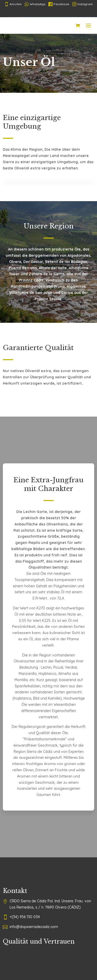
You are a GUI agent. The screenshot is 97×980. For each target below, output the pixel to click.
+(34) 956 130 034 (25, 917)
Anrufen (13, 4)
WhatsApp (35, 4)
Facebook (59, 4)
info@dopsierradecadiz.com (34, 927)
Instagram (83, 4)
